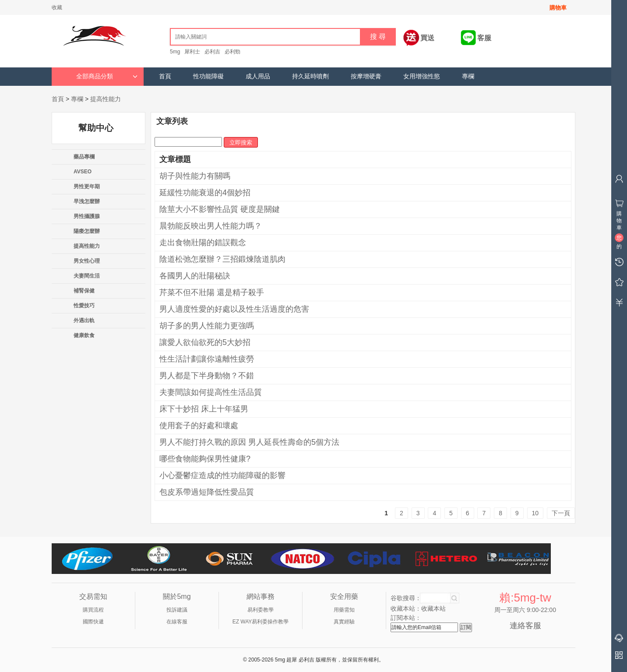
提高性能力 (106, 99)
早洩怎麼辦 (87, 201)
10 (535, 513)
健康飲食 (84, 335)
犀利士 (192, 52)
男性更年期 (87, 186)
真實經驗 (344, 622)
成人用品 (258, 76)
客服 (484, 38)
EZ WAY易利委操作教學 (261, 622)
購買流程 (93, 610)
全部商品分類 (107, 76)
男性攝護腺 (87, 216)
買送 (427, 38)
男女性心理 (87, 261)
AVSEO (83, 172)
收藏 (57, 7)
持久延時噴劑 (310, 76)
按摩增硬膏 (366, 76)
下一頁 (561, 513)
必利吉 (212, 52)
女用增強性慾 (422, 76)
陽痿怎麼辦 (87, 231)
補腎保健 (84, 291)
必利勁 (232, 52)
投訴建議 (177, 610)
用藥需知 (344, 610)
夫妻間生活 (87, 276)
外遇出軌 (84, 320)
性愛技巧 (84, 306)
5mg (175, 52)
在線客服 (177, 622)
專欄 (468, 76)
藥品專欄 (84, 157)
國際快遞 (93, 622)
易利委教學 (261, 610)
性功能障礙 (208, 76)
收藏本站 (433, 609)
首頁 (165, 76)
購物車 (558, 8)
